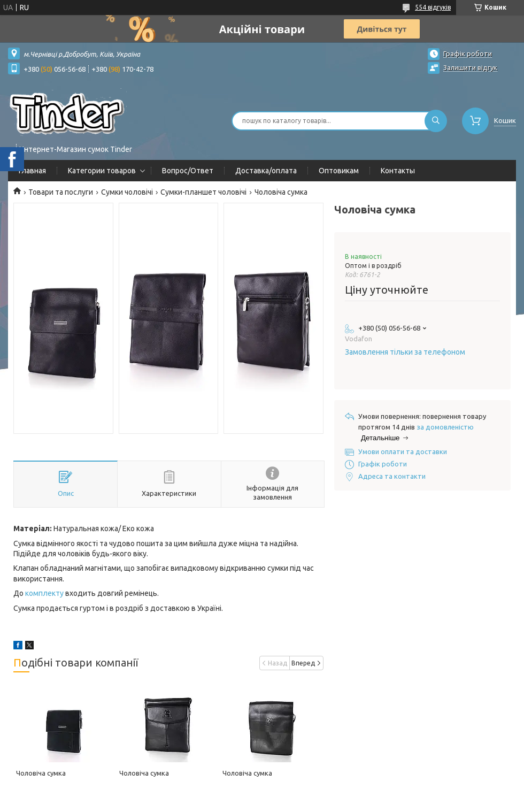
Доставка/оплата (266, 171)
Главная (32, 171)
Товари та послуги (61, 192)
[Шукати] (436, 121)
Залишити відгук (470, 67)
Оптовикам (339, 171)
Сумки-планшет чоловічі (203, 192)
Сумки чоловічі (127, 192)
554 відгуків (433, 7)
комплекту (44, 593)
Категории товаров (102, 171)
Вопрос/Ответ (188, 171)
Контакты (398, 171)
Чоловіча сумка (41, 773)
